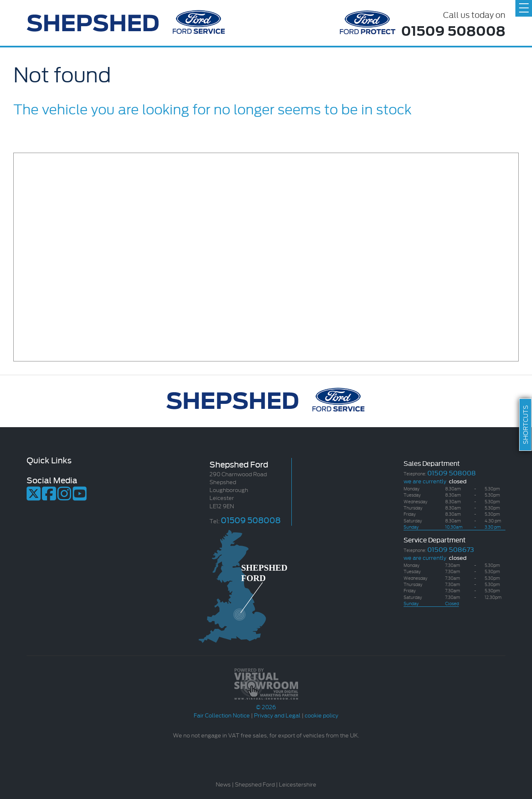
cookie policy (321, 715)
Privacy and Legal (277, 715)
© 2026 (266, 703)
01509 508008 (453, 30)
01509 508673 (451, 549)
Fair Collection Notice (222, 715)
